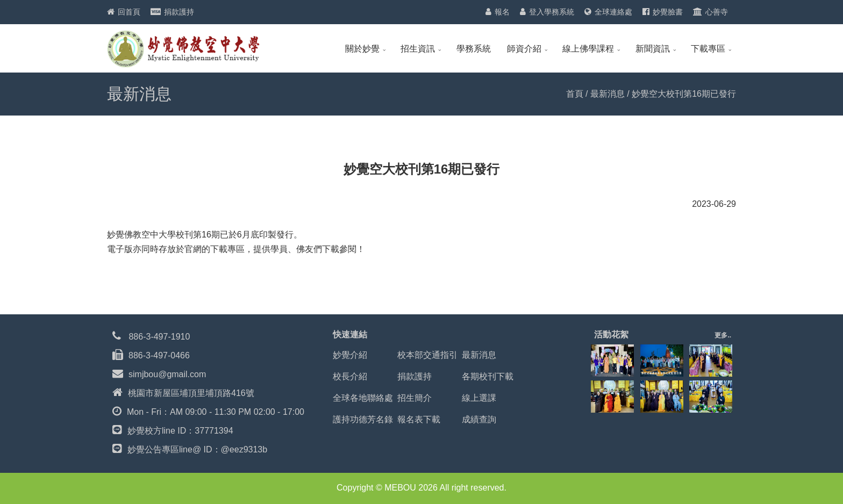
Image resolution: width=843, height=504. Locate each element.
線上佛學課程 (588, 49)
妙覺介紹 (350, 355)
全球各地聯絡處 (363, 398)
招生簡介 (415, 398)
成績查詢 (479, 419)
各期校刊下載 (488, 376)
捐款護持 (179, 12)
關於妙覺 (362, 49)
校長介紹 (350, 376)
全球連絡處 (613, 12)
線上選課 (479, 398)
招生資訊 (418, 49)
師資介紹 (524, 49)
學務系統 (474, 49)
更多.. (723, 335)
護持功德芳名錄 (363, 419)
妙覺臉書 (668, 12)
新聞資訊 (653, 49)
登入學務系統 (552, 12)
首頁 (575, 94)
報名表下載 (419, 419)
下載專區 (708, 49)
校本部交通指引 (427, 355)
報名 (502, 12)
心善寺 (717, 12)
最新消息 (608, 94)
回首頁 (129, 12)
